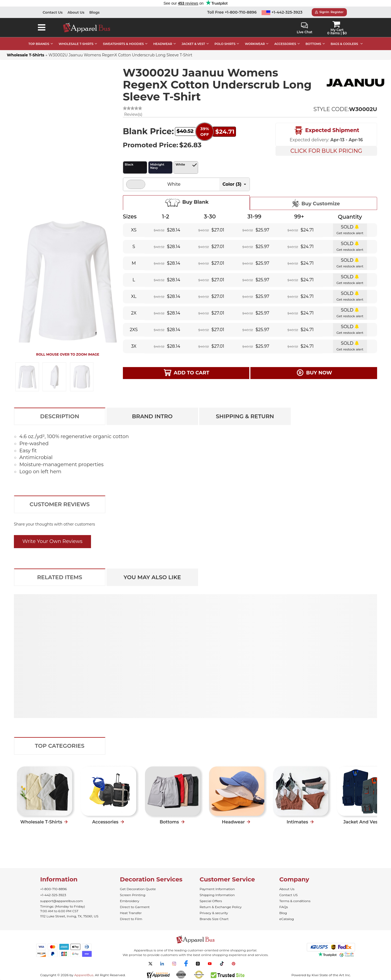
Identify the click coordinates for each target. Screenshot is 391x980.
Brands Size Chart (214, 919)
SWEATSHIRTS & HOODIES (123, 44)
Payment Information (217, 889)
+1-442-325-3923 (282, 12)
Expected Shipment (326, 131)
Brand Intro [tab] (152, 416)
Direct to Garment (135, 907)
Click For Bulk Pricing (326, 151)
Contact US (288, 895)
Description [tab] (60, 416)
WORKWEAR (255, 44)
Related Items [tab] (60, 577)
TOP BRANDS (39, 44)
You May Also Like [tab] (152, 577)
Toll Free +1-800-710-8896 (232, 12)
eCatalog (287, 919)
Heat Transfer (131, 913)
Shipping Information (217, 895)
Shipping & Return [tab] (245, 416)
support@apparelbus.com (62, 901)
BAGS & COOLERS (344, 44)
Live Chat (304, 28)
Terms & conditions (295, 901)
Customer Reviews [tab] (60, 504)
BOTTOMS (313, 44)
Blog (283, 913)
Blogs (95, 12)
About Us (76, 12)
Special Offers (211, 901)
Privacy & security (214, 913)
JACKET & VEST (193, 44)
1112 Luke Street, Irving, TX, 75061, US (69, 916)
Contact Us (53, 12)
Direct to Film (131, 919)
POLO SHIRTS (225, 44)
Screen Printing (133, 895)
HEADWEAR (163, 44)
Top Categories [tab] (60, 746)
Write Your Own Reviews (52, 541)
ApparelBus (84, 975)
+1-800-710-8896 (54, 889)
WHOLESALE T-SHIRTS (76, 44)
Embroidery (130, 901)
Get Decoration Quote (138, 889)
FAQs (284, 907)
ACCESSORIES (285, 44)
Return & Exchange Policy (221, 907)
